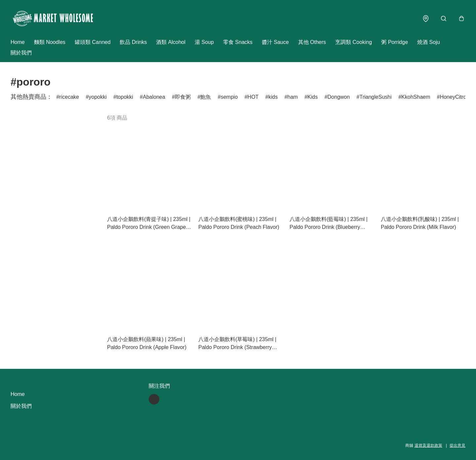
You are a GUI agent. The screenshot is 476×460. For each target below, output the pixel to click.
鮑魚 (206, 97)
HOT (253, 97)
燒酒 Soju (428, 42)
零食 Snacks (238, 42)
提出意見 (457, 445)
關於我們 (21, 53)
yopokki (98, 97)
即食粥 (183, 97)
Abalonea (154, 97)
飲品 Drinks (133, 42)
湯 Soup (204, 42)
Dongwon (339, 97)
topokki (125, 97)
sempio (229, 97)
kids (273, 97)
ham (293, 97)
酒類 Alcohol (171, 42)
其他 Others (312, 42)
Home (18, 42)
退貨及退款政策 (428, 445)
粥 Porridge (395, 42)
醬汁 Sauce (275, 42)
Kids (313, 97)
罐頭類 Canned (93, 42)
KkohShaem (416, 97)
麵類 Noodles (50, 42)
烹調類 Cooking (354, 42)
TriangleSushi (376, 97)
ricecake (69, 97)
